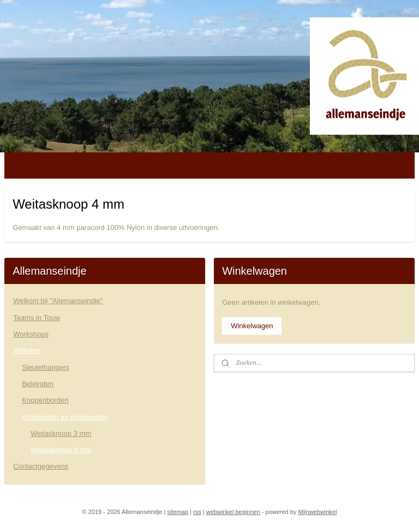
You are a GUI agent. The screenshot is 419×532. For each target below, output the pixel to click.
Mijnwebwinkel (317, 512)
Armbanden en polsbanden (64, 417)
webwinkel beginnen (233, 512)
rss (197, 512)
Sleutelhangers (46, 367)
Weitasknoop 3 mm (61, 433)
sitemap (178, 512)
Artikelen (27, 350)
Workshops (31, 334)
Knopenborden (45, 400)
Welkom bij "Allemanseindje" (58, 301)
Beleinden (38, 384)
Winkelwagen (252, 326)
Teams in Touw (37, 318)
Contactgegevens (41, 466)
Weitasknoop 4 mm (61, 450)
